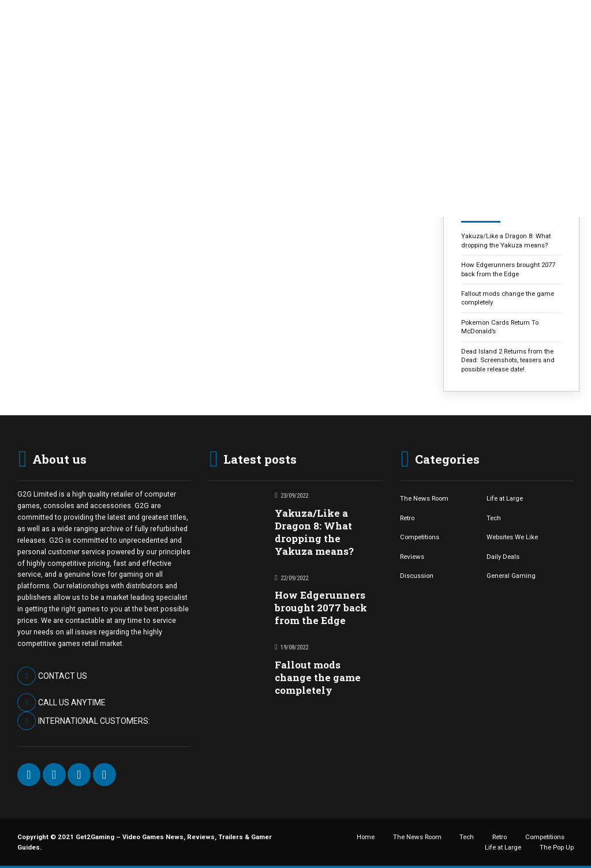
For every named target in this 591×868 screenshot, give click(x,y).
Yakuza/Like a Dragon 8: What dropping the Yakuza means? (506, 240)
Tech (494, 518)
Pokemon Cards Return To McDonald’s (500, 327)
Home (366, 837)
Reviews (412, 557)
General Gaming (511, 576)
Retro (407, 518)
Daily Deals (503, 557)
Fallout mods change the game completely (508, 298)
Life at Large (505, 498)
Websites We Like (512, 537)
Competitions (420, 537)
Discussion (417, 576)
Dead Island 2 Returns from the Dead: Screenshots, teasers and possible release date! (508, 360)
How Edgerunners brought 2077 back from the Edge (508, 269)
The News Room (424, 498)
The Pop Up (557, 847)
